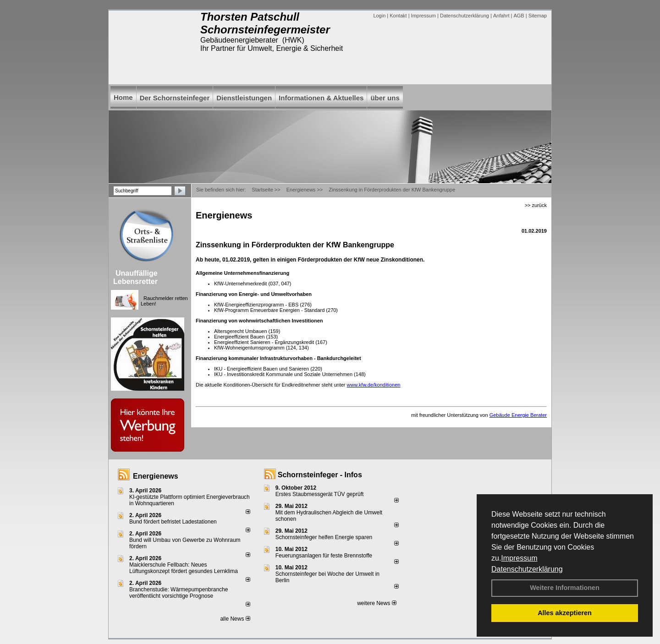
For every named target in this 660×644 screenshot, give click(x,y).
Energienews (156, 476)
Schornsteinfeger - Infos (320, 475)
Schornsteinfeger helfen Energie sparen (324, 537)
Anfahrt (501, 16)
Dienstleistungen (244, 98)
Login (379, 16)
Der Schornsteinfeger (175, 98)
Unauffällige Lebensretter (135, 277)
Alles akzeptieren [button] (565, 613)
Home (123, 97)
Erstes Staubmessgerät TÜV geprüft (320, 494)
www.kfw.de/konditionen (374, 385)
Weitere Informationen (565, 588)
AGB (519, 16)
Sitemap (538, 16)
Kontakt (398, 16)
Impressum (519, 558)
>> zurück (536, 205)
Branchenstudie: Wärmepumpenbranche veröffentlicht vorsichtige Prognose (179, 593)
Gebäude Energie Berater (518, 415)
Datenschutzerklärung (527, 569)
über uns (385, 98)
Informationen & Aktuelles (321, 98)
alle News (235, 619)
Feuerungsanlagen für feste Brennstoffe (324, 556)
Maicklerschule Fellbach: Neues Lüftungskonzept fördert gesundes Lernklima (184, 568)
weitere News (377, 603)
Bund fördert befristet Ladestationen (173, 522)
